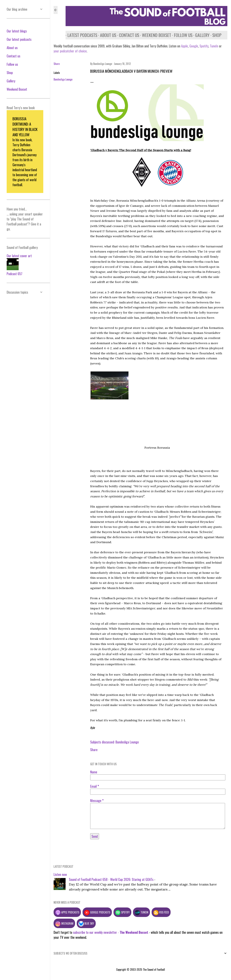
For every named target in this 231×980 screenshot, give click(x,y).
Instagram (64, 923)
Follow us (181, 35)
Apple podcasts (67, 912)
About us (106, 35)
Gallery (201, 35)
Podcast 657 (14, 274)
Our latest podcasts (19, 39)
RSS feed (161, 912)
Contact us (127, 35)
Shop (215, 35)
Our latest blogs (17, 31)
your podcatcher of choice (70, 51)
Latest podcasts (80, 35)
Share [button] (57, 64)
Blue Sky (86, 923)
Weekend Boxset (155, 35)
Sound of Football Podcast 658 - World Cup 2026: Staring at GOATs (111, 879)
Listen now (60, 874)
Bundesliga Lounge (63, 79)
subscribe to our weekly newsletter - (111, 932)
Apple (184, 46)
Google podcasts (97, 912)
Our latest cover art (19, 256)
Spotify (204, 46)
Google (193, 46)
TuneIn (214, 46)
